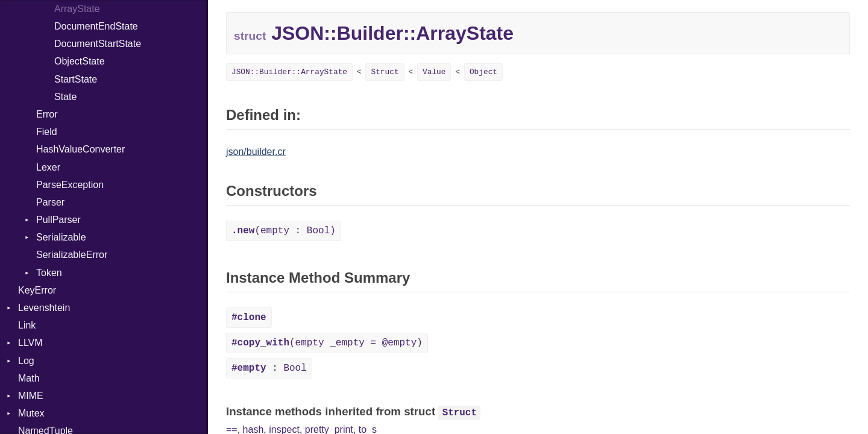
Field (47, 132)
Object (483, 72)
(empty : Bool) (284, 231)
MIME (31, 396)
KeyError (37, 290)
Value (434, 72)
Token (49, 273)
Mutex (31, 413)
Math (29, 378)
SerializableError (72, 255)
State (65, 97)
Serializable (61, 237)
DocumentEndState (96, 26)
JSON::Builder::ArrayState (289, 72)
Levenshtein (44, 308)
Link (27, 325)
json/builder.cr (256, 152)
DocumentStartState (98, 44)
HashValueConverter (80, 149)
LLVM (30, 343)
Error (47, 114)
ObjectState (80, 61)
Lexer (48, 167)
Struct (385, 72)
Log (26, 361)
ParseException (70, 185)
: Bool (269, 368)
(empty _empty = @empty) (327, 343)
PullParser (58, 220)
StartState (76, 79)
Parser (50, 202)
